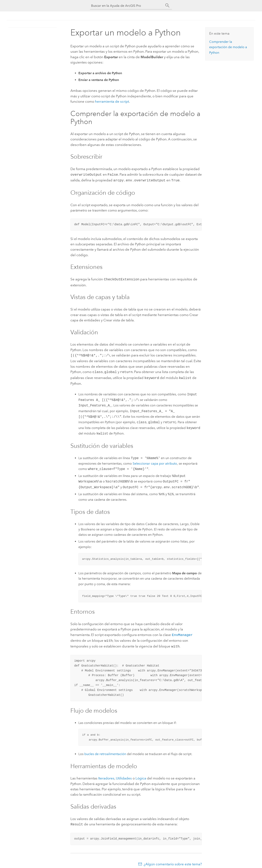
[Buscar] (167, 6)
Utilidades (124, 775)
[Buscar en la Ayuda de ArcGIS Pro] (127, 6)
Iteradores (106, 775)
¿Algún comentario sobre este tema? (173, 860)
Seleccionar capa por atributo (155, 461)
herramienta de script (112, 101)
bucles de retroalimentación (105, 750)
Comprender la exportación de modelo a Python (228, 47)
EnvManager (182, 632)
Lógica (141, 775)
